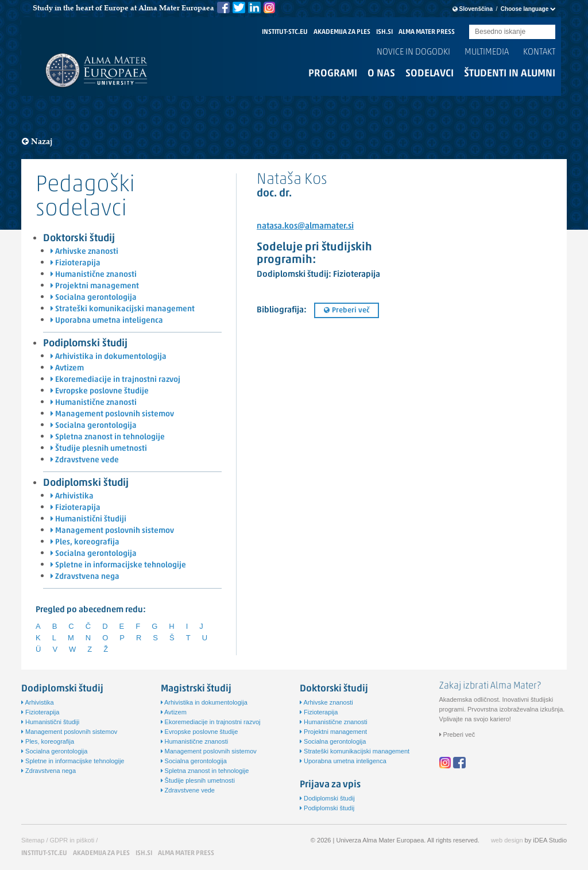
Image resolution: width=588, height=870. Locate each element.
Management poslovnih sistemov (112, 414)
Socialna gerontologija (94, 298)
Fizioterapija (76, 263)
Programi (333, 74)
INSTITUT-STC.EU (285, 32)
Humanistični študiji (88, 519)
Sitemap (33, 840)
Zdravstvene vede (85, 460)
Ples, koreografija (85, 542)
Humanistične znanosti (94, 275)
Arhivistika (72, 496)
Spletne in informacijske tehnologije (118, 565)
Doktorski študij (79, 239)
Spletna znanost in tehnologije (108, 437)
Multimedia (487, 52)
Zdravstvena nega (85, 577)
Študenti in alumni (510, 74)
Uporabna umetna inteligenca (107, 321)
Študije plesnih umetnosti (99, 449)
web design (507, 840)
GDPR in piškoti (72, 840)
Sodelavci (430, 74)
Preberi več (347, 310)
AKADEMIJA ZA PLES (342, 32)
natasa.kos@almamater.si (305, 227)
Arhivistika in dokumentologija (109, 357)
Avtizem (67, 368)
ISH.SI (384, 32)
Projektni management (95, 286)
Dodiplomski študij (86, 483)
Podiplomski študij (85, 344)
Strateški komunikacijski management (123, 309)
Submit (547, 32)
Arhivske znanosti (84, 252)
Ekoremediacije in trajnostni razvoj (115, 380)
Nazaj (37, 142)
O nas (381, 74)
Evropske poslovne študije (100, 391)
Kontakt (539, 52)
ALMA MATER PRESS (427, 32)
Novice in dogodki (413, 52)
